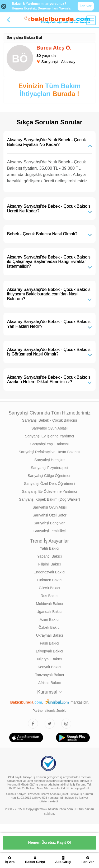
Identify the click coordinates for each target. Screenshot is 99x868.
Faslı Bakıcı (49, 643)
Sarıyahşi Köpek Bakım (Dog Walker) (49, 499)
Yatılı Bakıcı (50, 548)
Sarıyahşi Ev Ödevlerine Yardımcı (49, 491)
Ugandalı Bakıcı (49, 612)
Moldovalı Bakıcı (49, 604)
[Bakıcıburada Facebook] (33, 724)
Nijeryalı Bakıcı (49, 659)
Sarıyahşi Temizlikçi (50, 531)
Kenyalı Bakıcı (50, 667)
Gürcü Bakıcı (49, 588)
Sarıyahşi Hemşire (49, 460)
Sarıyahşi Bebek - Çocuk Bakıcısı (50, 420)
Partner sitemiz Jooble (49, 711)
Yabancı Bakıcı (49, 556)
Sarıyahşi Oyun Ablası (50, 428)
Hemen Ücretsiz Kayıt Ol (50, 842)
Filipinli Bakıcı (50, 564)
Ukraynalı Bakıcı (50, 635)
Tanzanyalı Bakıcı (50, 675)
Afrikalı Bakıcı (50, 683)
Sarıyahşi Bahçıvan (49, 523)
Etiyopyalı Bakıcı (50, 651)
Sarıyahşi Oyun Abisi (49, 507)
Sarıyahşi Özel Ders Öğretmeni (50, 484)
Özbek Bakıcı (49, 627)
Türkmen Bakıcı (49, 580)
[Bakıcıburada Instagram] (66, 724)
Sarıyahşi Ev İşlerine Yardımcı (49, 436)
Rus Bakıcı (50, 596)
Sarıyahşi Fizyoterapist (50, 468)
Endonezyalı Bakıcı (50, 572)
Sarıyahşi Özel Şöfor (49, 515)
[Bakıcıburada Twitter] (50, 724)
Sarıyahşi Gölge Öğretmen (50, 476)
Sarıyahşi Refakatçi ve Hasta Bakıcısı (49, 452)
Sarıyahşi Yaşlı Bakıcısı (50, 444)
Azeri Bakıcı (49, 620)
